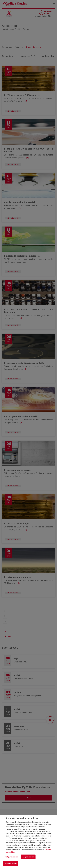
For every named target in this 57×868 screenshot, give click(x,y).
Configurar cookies (11, 857)
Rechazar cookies (11, 864)
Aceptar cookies (28, 857)
